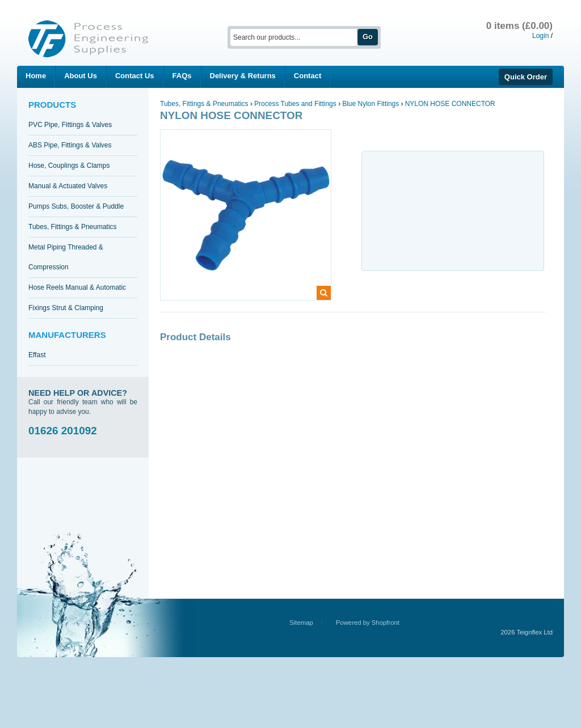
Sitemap (301, 623)
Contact (308, 76)
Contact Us (135, 76)
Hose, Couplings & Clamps (69, 166)
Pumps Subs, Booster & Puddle (76, 206)
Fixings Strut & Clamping (66, 308)
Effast (37, 355)
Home (36, 76)
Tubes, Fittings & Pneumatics (73, 227)
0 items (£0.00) (519, 26)
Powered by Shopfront (368, 623)
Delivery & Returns (243, 76)
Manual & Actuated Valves (68, 186)
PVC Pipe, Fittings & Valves (70, 125)
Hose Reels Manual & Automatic (77, 287)
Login (540, 36)
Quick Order (526, 77)
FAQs (182, 76)
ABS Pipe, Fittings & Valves (70, 145)
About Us (81, 76)
